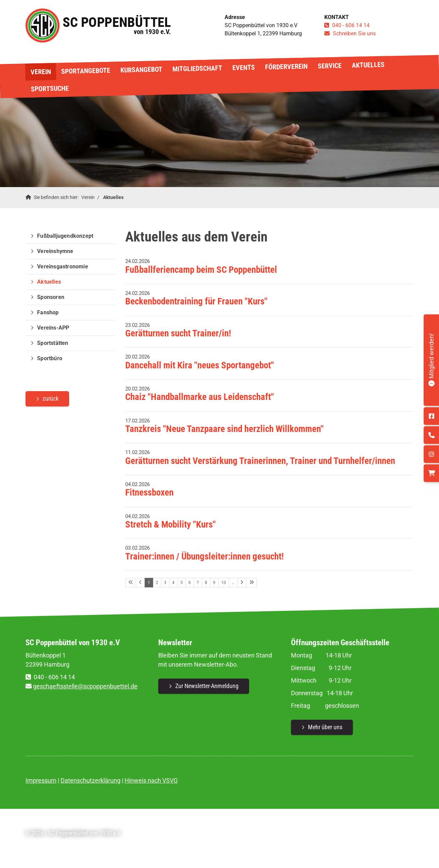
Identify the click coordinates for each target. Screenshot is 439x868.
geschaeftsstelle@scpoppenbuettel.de (85, 686)
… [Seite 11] (233, 583)
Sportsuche (50, 88)
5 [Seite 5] (182, 583)
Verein (40, 72)
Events (243, 68)
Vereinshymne (55, 251)
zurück (51, 398)
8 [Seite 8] (206, 583)
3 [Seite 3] (165, 583)
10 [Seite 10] (224, 583)
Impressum (41, 780)
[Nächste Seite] (242, 583)
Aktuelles (368, 65)
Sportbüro (50, 358)
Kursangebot (141, 70)
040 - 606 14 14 (351, 25)
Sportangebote (85, 71)
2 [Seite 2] (157, 583)
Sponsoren (51, 297)
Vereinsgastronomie (63, 266)
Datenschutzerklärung (91, 780)
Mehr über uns (325, 727)
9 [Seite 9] (214, 583)
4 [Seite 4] (173, 583)
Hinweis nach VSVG (151, 780)
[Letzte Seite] (251, 583)
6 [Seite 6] (190, 583)
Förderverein (286, 67)
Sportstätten (53, 343)
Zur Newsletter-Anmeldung (207, 686)
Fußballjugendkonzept (65, 236)
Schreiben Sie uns (354, 34)
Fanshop (48, 312)
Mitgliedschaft (197, 69)
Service (329, 65)
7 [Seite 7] (198, 583)
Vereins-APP (53, 328)
